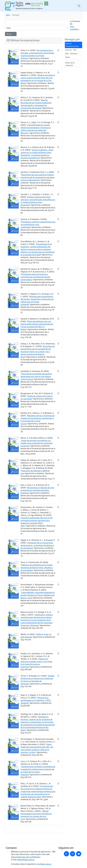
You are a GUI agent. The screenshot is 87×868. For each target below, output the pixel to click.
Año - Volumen (71, 54)
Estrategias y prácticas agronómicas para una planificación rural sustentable (38, 225)
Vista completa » (75, 28)
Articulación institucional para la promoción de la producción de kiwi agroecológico (35, 277)
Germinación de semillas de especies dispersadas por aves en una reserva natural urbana (36, 376)
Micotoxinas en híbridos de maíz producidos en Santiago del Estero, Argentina (37, 490)
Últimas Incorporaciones (72, 45)
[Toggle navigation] (79, 6)
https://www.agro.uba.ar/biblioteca (26, 857)
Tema (68, 57)
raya (8, 15)
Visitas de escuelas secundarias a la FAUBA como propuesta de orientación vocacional (37, 443)
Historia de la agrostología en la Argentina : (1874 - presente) (36, 700)
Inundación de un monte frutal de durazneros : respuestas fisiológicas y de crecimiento (37, 545)
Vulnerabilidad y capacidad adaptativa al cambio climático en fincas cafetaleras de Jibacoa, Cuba (38, 595)
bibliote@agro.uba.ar (26, 860)
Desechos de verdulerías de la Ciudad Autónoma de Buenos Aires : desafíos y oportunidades (37, 568)
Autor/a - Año (71, 50)
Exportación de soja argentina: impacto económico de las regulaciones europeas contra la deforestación (38, 177)
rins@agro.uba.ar (44, 864)
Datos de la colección (70, 64)
